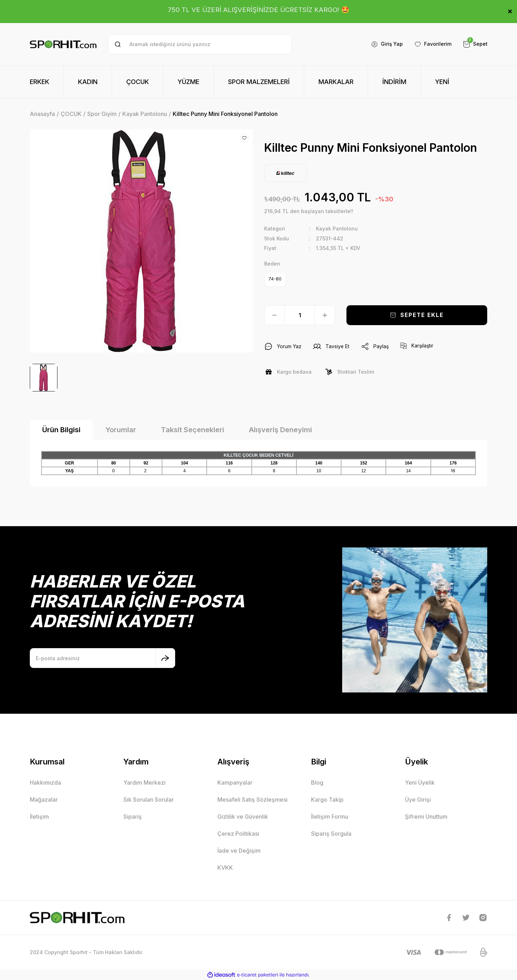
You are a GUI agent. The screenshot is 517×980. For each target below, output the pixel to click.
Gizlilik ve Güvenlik (243, 817)
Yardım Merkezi (144, 783)
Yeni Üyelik (420, 783)
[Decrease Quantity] (274, 316)
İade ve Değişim (239, 851)
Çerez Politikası (238, 834)
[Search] (200, 44)
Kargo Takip (327, 800)
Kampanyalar (235, 783)
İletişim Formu (330, 817)
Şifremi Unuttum (426, 817)
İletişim (39, 817)
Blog (317, 783)
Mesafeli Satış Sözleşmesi (252, 800)
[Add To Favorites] (244, 138)
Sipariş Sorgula (331, 834)
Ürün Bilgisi (61, 430)
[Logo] (63, 44)
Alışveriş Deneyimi (280, 430)
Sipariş (133, 817)
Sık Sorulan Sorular (149, 800)
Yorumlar (121, 430)
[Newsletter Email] (102, 658)
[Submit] (165, 658)
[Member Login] (387, 44)
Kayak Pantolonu (337, 229)
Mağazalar (44, 800)
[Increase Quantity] (325, 316)
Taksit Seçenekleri (193, 430)
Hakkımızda (45, 783)
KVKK (225, 868)
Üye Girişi (418, 800)
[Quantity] (300, 316)
